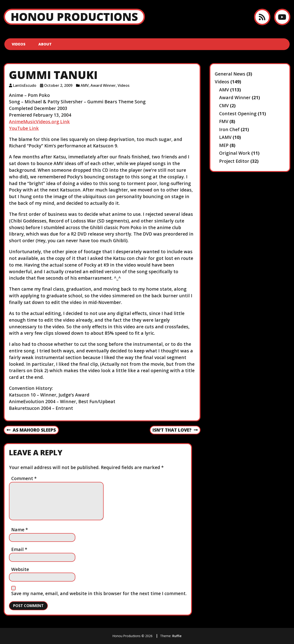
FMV (224, 121)
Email (19, 549)
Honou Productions (74, 17)
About (45, 44)
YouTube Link (24, 128)
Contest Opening (238, 114)
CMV (224, 105)
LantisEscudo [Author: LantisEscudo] (25, 85)
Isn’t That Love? (175, 430)
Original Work (235, 153)
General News (230, 74)
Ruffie (177, 636)
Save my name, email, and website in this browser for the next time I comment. (99, 593)
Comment (24, 478)
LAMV (225, 137)
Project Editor (234, 161)
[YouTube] (282, 17)
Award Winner (103, 85)
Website (20, 569)
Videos (19, 44)
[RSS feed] (262, 17)
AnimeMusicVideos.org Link (39, 122)
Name (20, 530)
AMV (85, 85)
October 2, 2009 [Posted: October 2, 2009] (58, 85)
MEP (224, 145)
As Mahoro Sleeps (31, 430)
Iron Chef (229, 129)
